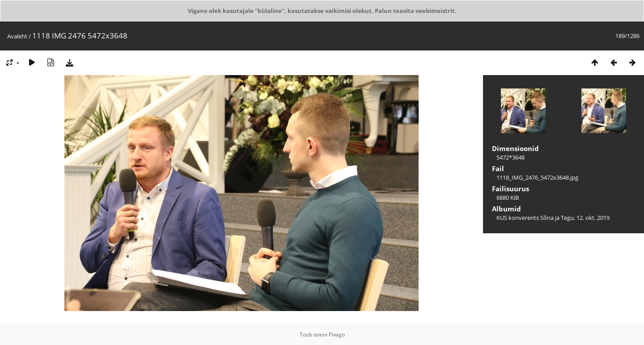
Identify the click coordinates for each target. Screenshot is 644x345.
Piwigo (337, 334)
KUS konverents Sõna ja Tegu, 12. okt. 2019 (553, 218)
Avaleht (17, 36)
